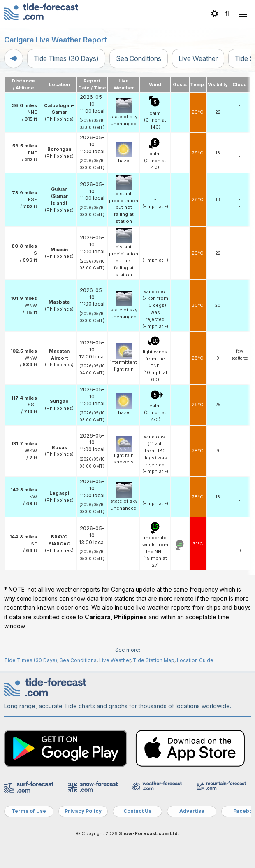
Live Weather (198, 58)
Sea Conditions (139, 58)
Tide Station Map (154, 660)
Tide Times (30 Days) (66, 58)
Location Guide (195, 660)
